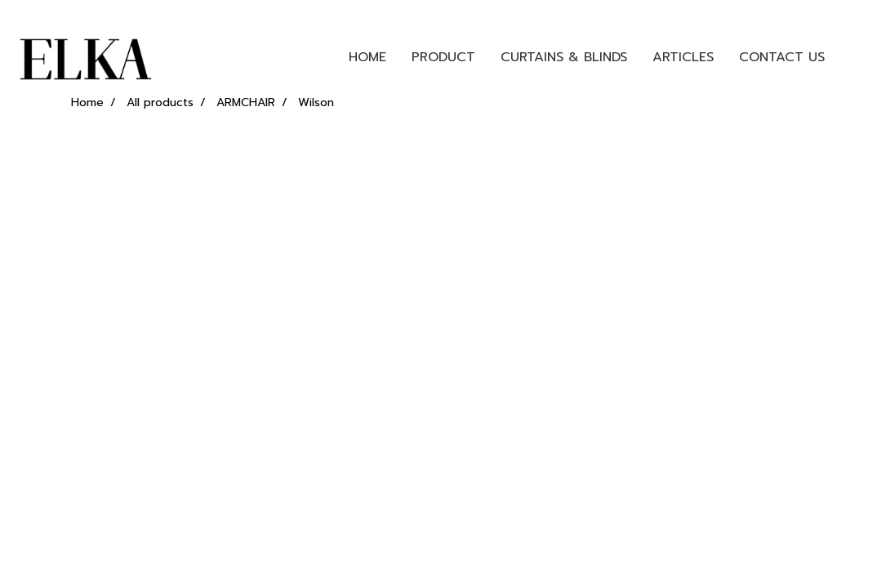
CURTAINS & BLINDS (564, 57)
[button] (852, 57)
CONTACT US (782, 57)
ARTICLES (683, 57)
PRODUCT (443, 57)
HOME (367, 57)
